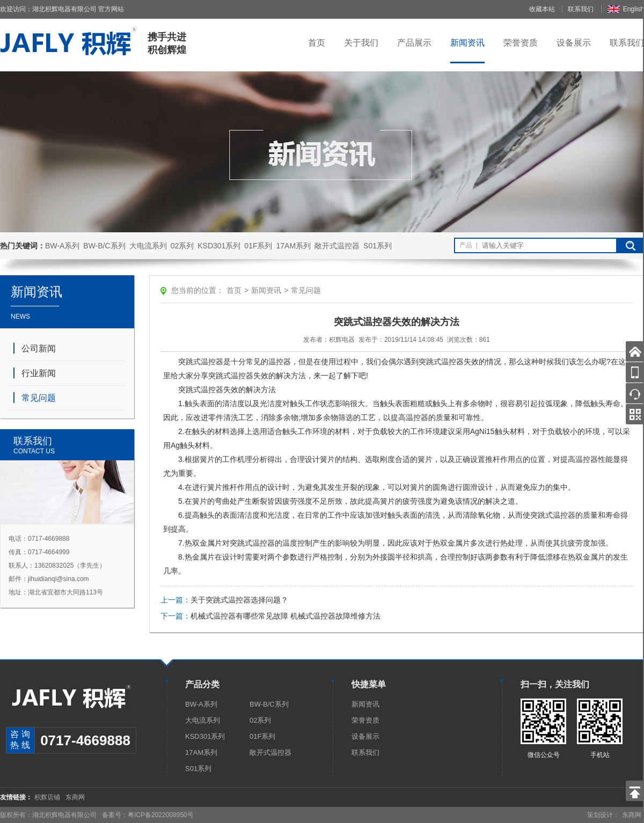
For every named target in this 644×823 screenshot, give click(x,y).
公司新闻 (39, 348)
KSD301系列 (219, 246)
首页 (317, 43)
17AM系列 (293, 246)
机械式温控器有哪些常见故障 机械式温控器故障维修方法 (286, 616)
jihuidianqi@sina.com (58, 579)
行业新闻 (39, 373)
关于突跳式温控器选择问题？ (239, 600)
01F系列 (258, 246)
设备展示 (574, 43)
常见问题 (39, 398)
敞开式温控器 (337, 246)
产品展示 (414, 43)
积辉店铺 (47, 797)
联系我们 (581, 9)
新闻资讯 (467, 43)
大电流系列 (148, 246)
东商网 (75, 797)
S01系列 (378, 246)
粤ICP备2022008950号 (161, 815)
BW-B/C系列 (104, 246)
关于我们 (361, 43)
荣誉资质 (521, 43)
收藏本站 (542, 9)
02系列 (182, 246)
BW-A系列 (62, 246)
